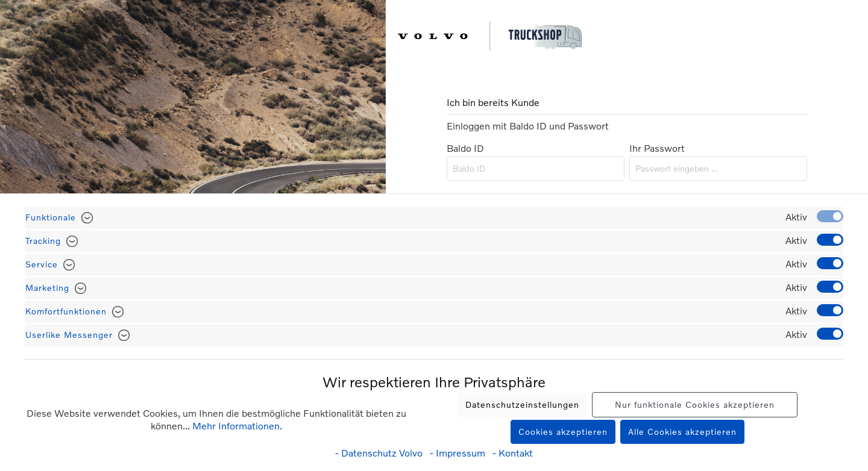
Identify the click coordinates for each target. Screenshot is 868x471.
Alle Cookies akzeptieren (682, 432)
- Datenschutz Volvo (380, 453)
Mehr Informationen (236, 426)
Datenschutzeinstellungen (522, 404)
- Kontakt (513, 453)
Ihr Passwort (657, 148)
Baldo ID (465, 148)
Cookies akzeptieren (563, 432)
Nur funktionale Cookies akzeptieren (695, 404)
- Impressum (459, 453)
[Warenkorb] (854, 37)
